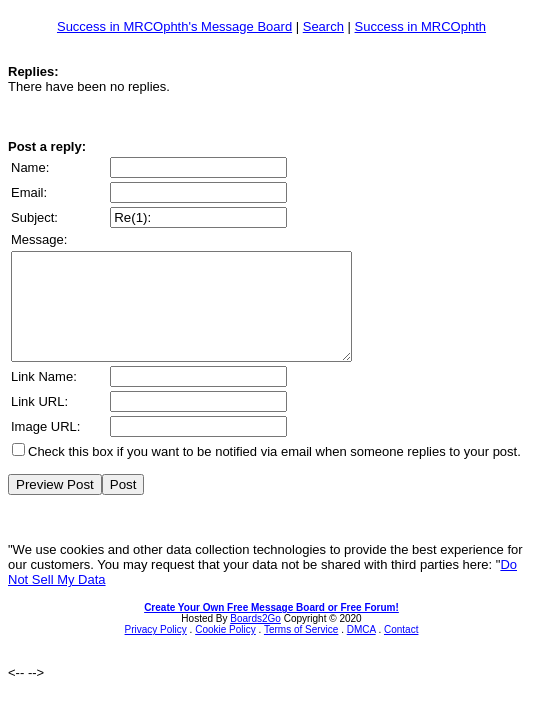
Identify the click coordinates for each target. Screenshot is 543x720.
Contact (401, 650)
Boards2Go (255, 639)
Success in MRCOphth (421, 26)
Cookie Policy (225, 650)
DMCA (361, 650)
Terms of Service (301, 650)
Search (323, 26)
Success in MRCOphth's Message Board (174, 26)
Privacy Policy (156, 650)
